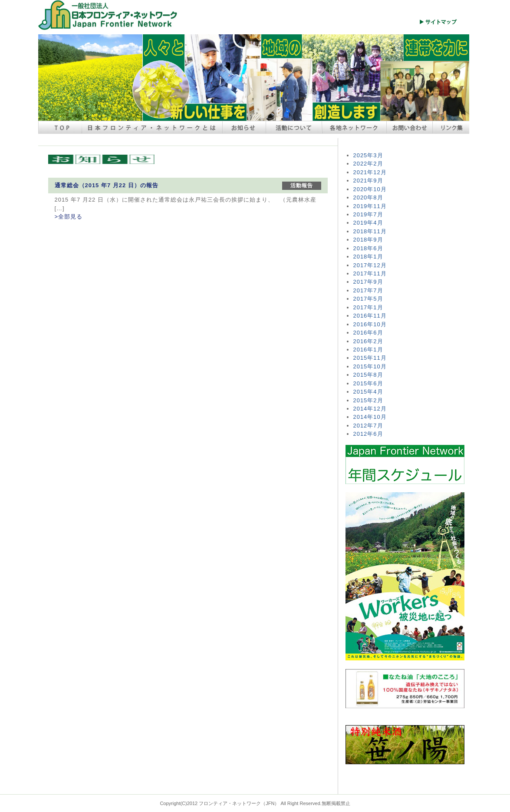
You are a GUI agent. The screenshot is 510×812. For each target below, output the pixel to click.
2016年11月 (370, 316)
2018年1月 (368, 257)
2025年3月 (368, 155)
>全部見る (69, 217)
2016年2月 (368, 341)
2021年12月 (370, 172)
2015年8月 (368, 375)
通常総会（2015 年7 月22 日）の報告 (107, 185)
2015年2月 (368, 400)
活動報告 (302, 186)
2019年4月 (368, 223)
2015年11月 (370, 358)
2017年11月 (370, 273)
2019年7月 (368, 214)
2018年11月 (370, 231)
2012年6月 (368, 434)
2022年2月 (368, 164)
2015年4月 (368, 392)
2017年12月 (370, 265)
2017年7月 (368, 290)
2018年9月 (368, 240)
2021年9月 (368, 181)
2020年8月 (368, 197)
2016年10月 (370, 324)
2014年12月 (370, 409)
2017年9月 (368, 282)
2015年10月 (370, 366)
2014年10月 (370, 417)
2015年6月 (368, 383)
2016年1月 (368, 350)
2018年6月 (368, 248)
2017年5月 (368, 299)
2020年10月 (370, 189)
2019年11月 (370, 206)
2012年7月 (368, 426)
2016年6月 (368, 333)
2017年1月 (368, 307)
